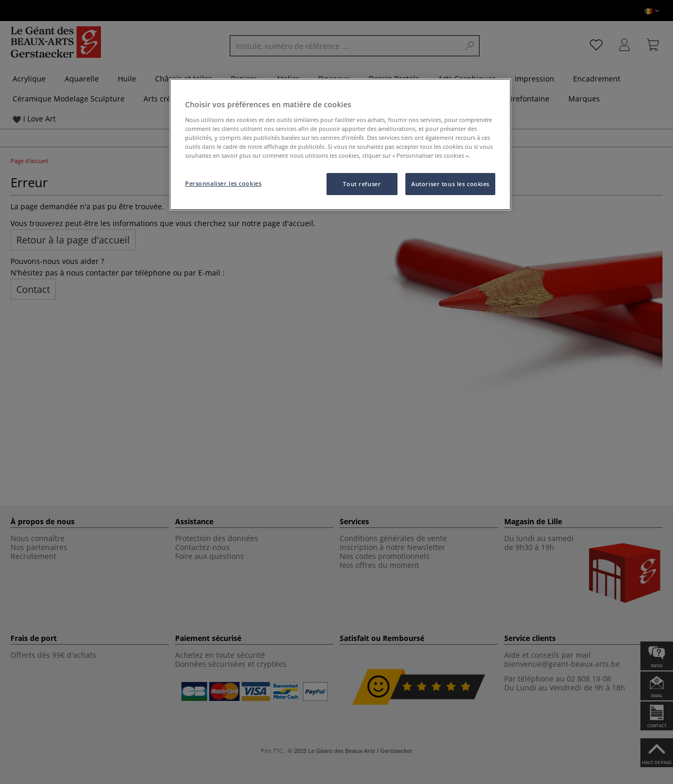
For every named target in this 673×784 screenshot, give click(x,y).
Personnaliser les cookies (223, 183)
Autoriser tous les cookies (450, 184)
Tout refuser (362, 184)
